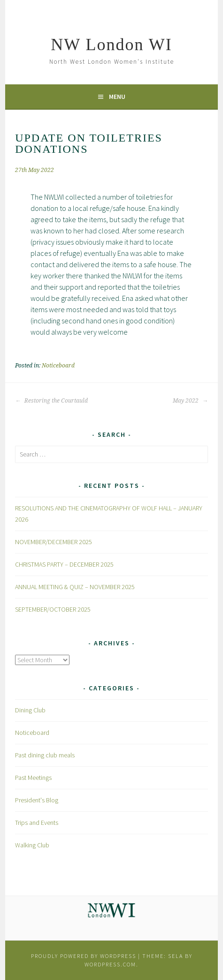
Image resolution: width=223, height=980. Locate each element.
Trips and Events (37, 823)
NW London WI (111, 45)
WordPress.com (110, 964)
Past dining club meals (45, 755)
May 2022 (190, 401)
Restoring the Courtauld (51, 401)
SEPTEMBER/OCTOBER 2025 (53, 609)
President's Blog (37, 800)
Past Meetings (33, 778)
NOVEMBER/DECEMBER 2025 (54, 542)
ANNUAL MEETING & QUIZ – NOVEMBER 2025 (75, 587)
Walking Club (32, 845)
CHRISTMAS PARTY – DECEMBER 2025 (64, 564)
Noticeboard (58, 366)
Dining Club (30, 710)
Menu (117, 97)
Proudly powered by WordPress (84, 956)
